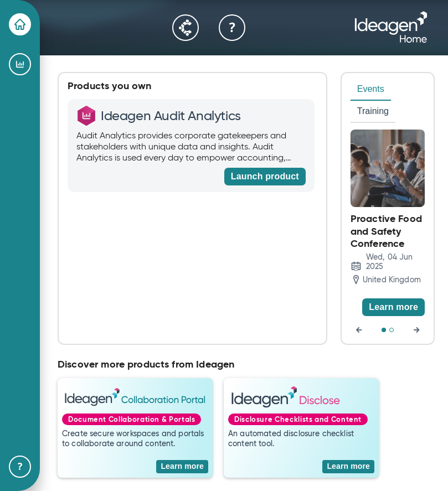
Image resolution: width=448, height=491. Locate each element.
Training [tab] (373, 111)
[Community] (186, 28)
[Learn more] (393, 307)
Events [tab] (371, 89)
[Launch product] (265, 177)
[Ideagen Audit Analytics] (20, 64)
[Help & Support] (20, 467)
